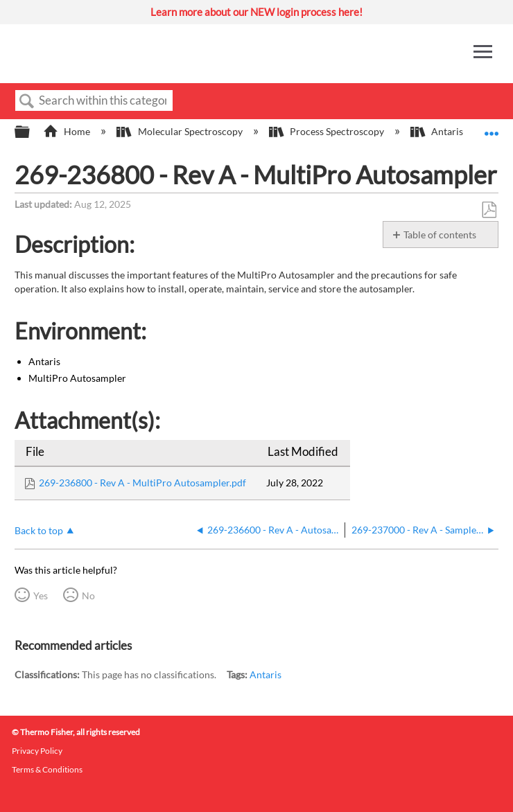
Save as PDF (489, 210)
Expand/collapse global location (492, 128)
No (88, 595)
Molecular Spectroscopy (180, 131)
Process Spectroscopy (328, 131)
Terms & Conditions (47, 769)
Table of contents (440, 235)
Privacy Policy (37, 751)
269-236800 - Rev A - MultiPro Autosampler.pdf (142, 483)
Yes (41, 595)
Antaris (266, 674)
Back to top (39, 530)
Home (68, 131)
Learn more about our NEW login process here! (256, 12)
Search (27, 101)
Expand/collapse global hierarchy (31, 132)
